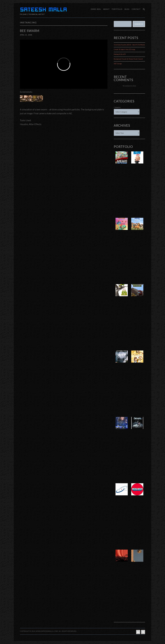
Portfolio (117, 9)
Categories (117, 107)
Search (139, 24)
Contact (136, 9)
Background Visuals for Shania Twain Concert (128, 59)
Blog (127, 9)
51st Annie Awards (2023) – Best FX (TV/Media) (129, 45)
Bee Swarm (30, 31)
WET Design (118, 64)
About (106, 9)
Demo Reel (96, 9)
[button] (143, 9)
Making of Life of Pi (120, 54)
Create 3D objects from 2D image (124, 49)
